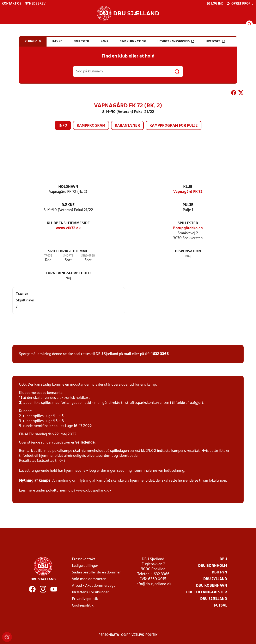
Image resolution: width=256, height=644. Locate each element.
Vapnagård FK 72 (188, 192)
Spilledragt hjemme (68, 251)
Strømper (88, 256)
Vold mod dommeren (89, 579)
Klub (188, 187)
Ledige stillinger (85, 566)
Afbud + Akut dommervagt (93, 586)
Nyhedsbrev (35, 4)
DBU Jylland (215, 579)
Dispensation (188, 251)
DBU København (212, 586)
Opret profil (240, 4)
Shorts (68, 256)
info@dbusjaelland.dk (153, 584)
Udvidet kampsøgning (176, 41)
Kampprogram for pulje (174, 126)
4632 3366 (160, 354)
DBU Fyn (219, 573)
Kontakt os (11, 4)
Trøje (48, 256)
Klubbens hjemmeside (68, 223)
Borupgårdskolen (188, 228)
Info (63, 126)
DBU (223, 559)
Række (68, 205)
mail (127, 354)
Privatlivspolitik (85, 599)
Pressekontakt (84, 559)
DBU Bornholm (213, 566)
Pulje (188, 205)
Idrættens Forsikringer (90, 592)
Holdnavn (68, 187)
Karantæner (127, 126)
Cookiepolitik (83, 606)
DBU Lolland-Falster (207, 592)
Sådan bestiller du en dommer (96, 573)
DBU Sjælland (214, 599)
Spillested (188, 223)
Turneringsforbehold (68, 273)
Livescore (215, 41)
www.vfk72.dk (68, 228)
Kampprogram (91, 126)
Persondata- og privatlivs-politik (128, 635)
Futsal (221, 606)
